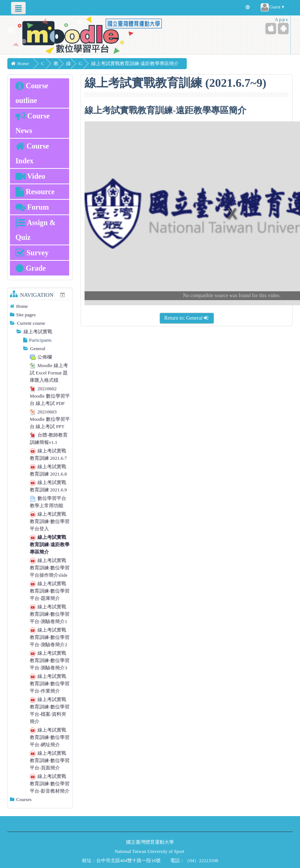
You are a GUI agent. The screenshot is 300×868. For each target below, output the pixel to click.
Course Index (32, 153)
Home (22, 306)
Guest (273, 7)
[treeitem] (40, 306)
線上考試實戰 (38, 332)
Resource (35, 192)
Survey (32, 253)
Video (30, 176)
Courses (24, 799)
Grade (31, 268)
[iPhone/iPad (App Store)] (271, 29)
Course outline (32, 93)
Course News (33, 123)
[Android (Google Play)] (283, 29)
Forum (32, 207)
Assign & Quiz (35, 230)
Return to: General (187, 318)
